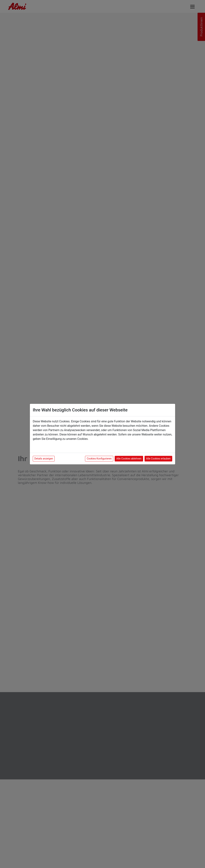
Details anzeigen (44, 459)
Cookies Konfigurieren (99, 459)
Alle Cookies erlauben (158, 459)
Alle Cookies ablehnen (129, 459)
